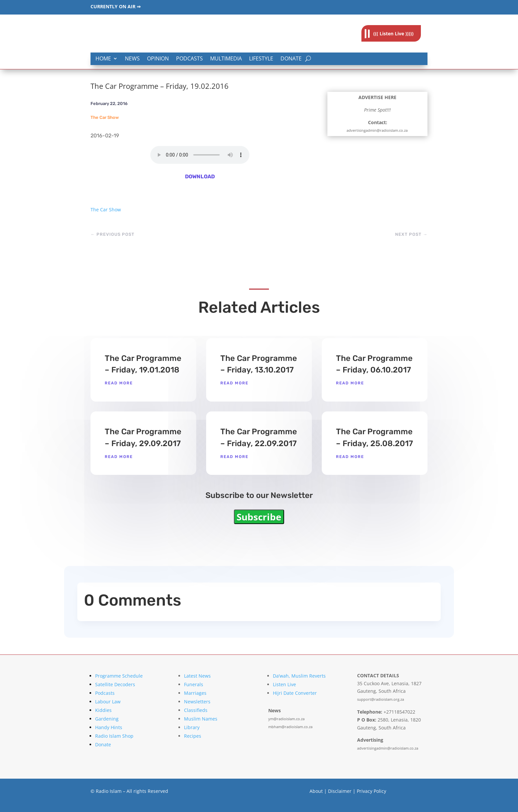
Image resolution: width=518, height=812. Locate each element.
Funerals (194, 684)
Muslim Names (201, 719)
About (316, 791)
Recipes (193, 736)
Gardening (107, 719)
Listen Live (284, 684)
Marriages (195, 693)
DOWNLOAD (200, 177)
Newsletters (197, 702)
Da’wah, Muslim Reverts (299, 676)
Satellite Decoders (115, 684)
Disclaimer (340, 791)
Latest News (197, 676)
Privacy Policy (371, 791)
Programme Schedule (119, 676)
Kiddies (103, 710)
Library (192, 727)
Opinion (158, 59)
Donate (291, 59)
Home (103, 59)
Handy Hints (109, 727)
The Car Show (105, 117)
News (132, 59)
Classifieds (196, 710)
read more (119, 383)
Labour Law (108, 702)
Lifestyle (261, 59)
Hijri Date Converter (295, 693)
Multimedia (226, 59)
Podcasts (189, 59)
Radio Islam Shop (114, 736)
